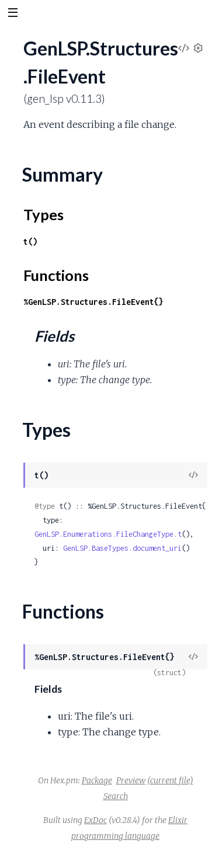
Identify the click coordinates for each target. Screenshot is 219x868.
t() (30, 242)
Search (116, 796)
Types (44, 214)
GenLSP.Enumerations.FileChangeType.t (108, 534)
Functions (56, 275)
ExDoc (95, 820)
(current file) (170, 780)
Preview (131, 780)
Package (97, 780)
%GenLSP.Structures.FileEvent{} (93, 302)
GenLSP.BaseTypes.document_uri (122, 548)
